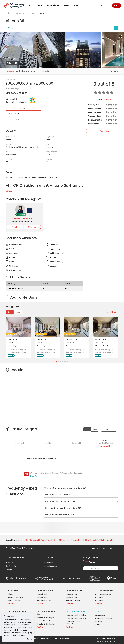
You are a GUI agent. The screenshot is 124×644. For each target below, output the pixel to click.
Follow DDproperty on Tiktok (117, 548)
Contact (32, 227)
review (108, 99)
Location (34, 71)
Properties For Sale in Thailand (76, 615)
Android (26, 548)
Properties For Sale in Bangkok (76, 618)
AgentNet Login (100, 615)
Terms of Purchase (62, 638)
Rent (18, 312)
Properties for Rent (74, 590)
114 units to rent (23, 120)
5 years (106, 429)
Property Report (95, 578)
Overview (10, 71)
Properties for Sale (45, 590)
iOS (33, 548)
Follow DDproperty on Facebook (100, 548)
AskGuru (10, 594)
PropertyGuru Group (15, 557)
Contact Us (49, 557)
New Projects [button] (54, 5)
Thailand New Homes (104, 590)
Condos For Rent (71, 594)
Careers (9, 570)
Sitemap (98, 625)
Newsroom (49, 563)
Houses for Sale (42, 597)
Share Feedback (51, 566)
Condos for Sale (42, 594)
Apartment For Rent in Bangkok (47, 621)
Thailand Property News (15, 597)
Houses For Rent (71, 597)
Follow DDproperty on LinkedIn (111, 548)
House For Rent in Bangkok (46, 624)
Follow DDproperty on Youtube (108, 548)
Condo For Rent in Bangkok (46, 618)
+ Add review (104, 131)
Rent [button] (41, 5)
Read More (10, 192)
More (78, 5)
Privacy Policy (27, 627)
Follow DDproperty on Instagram (104, 548)
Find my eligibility (104, 446)
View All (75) (113, 312)
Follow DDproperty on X (115, 548)
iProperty (113, 578)
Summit (72, 578)
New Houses (99, 600)
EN (102, 5)
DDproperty (13, 590)
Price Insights (46, 71)
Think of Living (16, 578)
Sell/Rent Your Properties (103, 618)
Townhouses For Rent (73, 600)
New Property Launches (103, 594)
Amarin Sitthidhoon (24, 219)
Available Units (22, 71)
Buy (10, 312)
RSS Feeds (98, 622)
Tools (97, 611)
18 (10, 62)
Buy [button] (32, 5)
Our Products (11, 566)
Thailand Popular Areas (76, 611)
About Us (9, 563)
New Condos (99, 597)
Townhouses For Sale (44, 600)
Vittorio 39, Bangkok (15, 346)
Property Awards (44, 578)
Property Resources (14, 600)
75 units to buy (23, 114)
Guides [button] (67, 5)
